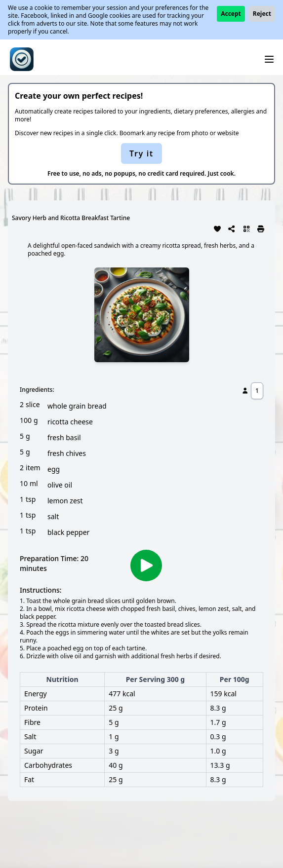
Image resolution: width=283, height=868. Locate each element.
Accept (231, 14)
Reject (262, 14)
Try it (141, 153)
